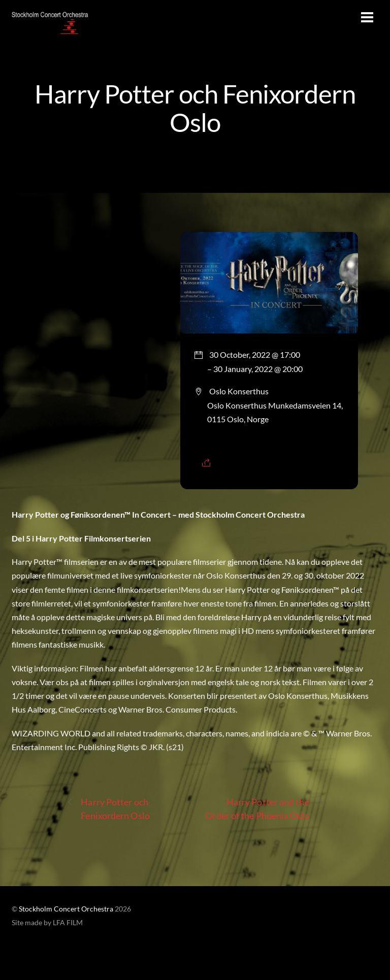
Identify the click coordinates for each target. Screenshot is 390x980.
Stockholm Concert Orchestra (66, 909)
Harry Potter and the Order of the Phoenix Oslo (264, 808)
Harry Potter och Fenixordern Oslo (195, 108)
